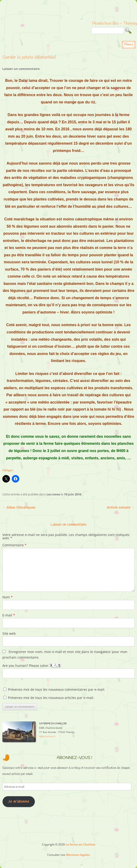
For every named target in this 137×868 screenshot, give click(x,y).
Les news (53, 494)
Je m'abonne (19, 802)
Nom (8, 597)
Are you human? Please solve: (68, 671)
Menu (129, 45)
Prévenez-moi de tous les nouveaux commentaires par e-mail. (57, 689)
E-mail (9, 615)
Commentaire (14, 545)
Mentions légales (78, 855)
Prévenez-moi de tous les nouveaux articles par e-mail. (51, 698)
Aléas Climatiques (19, 507)
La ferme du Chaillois (68, 13)
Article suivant (121, 507)
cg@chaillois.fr (47, 736)
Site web (9, 633)
